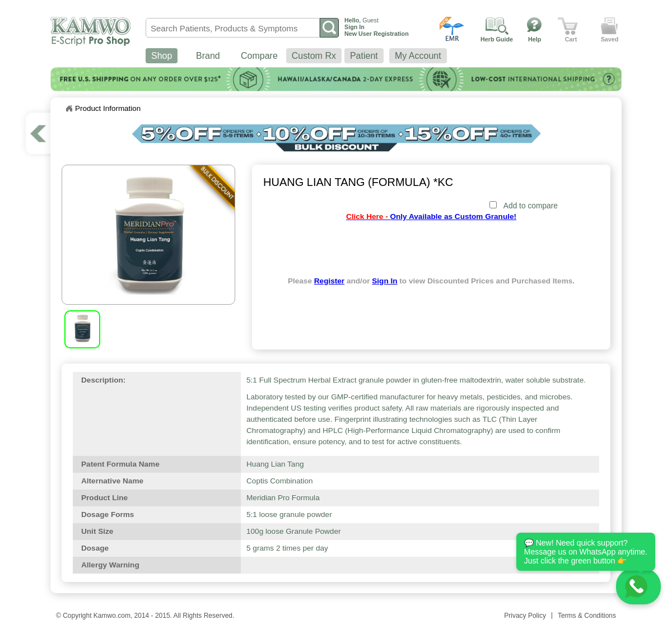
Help (535, 39)
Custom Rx (314, 56)
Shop (162, 56)
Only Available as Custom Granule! (431, 216)
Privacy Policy (525, 616)
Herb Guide (497, 39)
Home (69, 109)
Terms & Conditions (587, 616)
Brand (208, 56)
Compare (259, 56)
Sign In (384, 281)
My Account (418, 56)
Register (329, 281)
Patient (364, 56)
